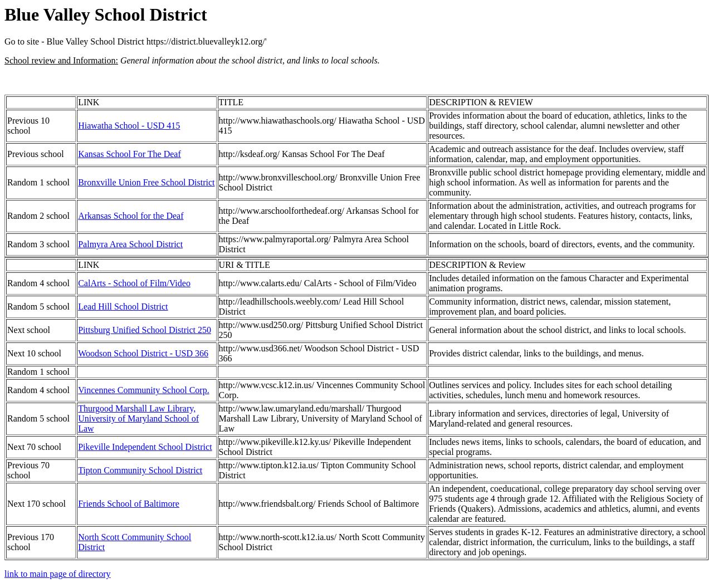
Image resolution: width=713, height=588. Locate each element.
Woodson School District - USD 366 (143, 353)
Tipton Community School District (140, 470)
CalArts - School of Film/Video (134, 283)
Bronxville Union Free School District (146, 182)
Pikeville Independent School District (145, 447)
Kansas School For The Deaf (130, 154)
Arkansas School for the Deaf (131, 216)
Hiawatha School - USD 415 (129, 126)
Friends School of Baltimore (129, 504)
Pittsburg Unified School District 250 (145, 330)
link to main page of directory (58, 574)
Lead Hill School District (123, 307)
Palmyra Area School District (130, 244)
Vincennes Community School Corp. (143, 390)
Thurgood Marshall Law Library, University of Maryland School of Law (138, 418)
